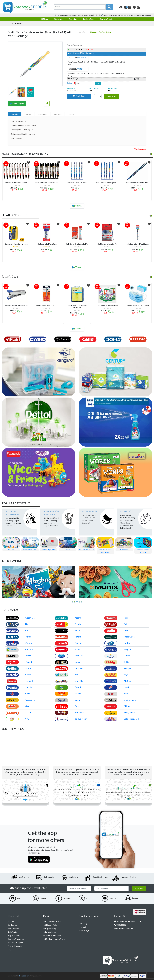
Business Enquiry (107, 19)
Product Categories (16, 943)
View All (77, 206)
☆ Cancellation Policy (52, 922)
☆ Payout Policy (50, 929)
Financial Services (15, 946)
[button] (72, 602)
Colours (86, 550)
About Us (12, 922)
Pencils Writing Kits (49, 550)
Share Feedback (14, 929)
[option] (15, 339)
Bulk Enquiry (17, 104)
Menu (44, 19)
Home (10, 23)
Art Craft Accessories (105, 550)
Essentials (73, 19)
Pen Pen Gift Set (11, 550)
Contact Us (12, 925)
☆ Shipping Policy (50, 925)
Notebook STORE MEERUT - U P (128, 922)
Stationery (58, 19)
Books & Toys (88, 19)
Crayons (30, 550)
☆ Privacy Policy (50, 932)
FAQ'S (10, 950)
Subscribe (139, 888)
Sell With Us (12, 932)
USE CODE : (77, 58)
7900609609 (120, 925)
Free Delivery (79, 96)
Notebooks (143, 550)
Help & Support (14, 936)
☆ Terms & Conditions (52, 936)
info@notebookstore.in (125, 929)
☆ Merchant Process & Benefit (55, 939)
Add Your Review (105, 32)
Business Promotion (16, 939)
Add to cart (111, 96)
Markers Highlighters (68, 550)
